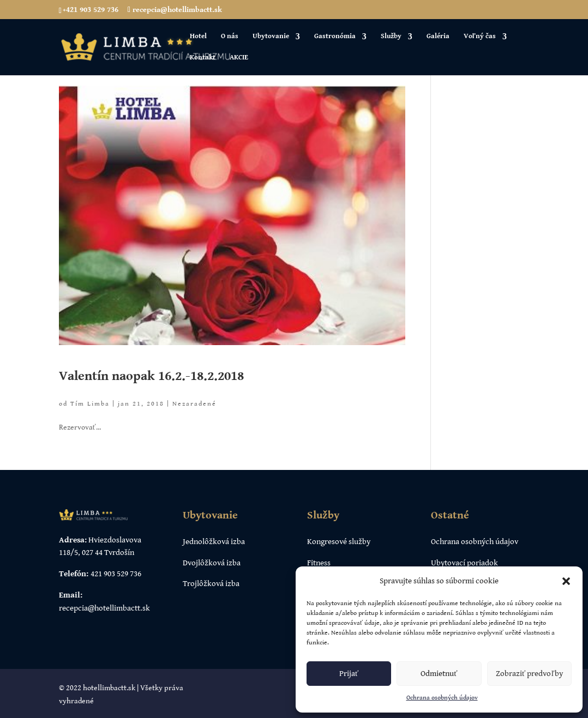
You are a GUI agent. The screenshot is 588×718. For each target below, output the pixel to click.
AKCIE (239, 58)
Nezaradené (194, 404)
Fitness (319, 563)
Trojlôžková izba (211, 584)
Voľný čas (480, 37)
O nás (230, 37)
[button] (566, 581)
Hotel (198, 37)
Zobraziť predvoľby (529, 674)
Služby (391, 37)
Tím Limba (90, 404)
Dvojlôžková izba (212, 563)
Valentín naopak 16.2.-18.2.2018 (151, 376)
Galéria (438, 37)
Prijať (349, 674)
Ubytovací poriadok (464, 563)
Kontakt (203, 58)
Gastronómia (335, 37)
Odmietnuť (439, 674)
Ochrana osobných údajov (442, 698)
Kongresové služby (339, 542)
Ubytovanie (271, 37)
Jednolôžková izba (214, 542)
